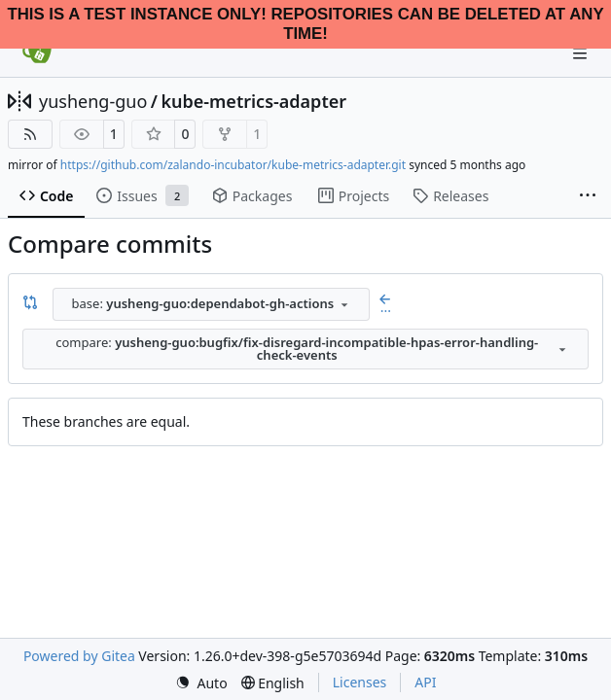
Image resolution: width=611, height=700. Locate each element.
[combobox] (211, 304)
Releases (450, 196)
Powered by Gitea (79, 656)
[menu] (201, 683)
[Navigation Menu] (582, 53)
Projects (354, 196)
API (425, 682)
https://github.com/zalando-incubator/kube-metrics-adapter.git (233, 165)
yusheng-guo (93, 101)
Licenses (360, 682)
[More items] (588, 196)
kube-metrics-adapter (253, 101)
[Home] (37, 53)
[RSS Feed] (30, 134)
